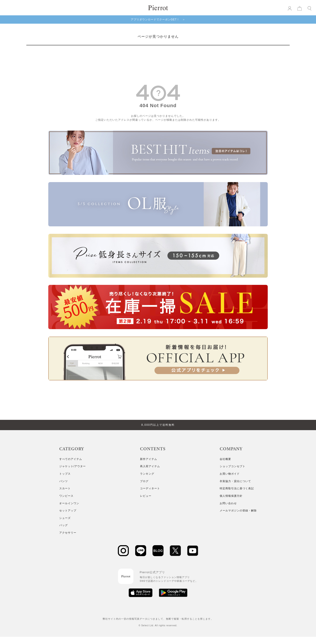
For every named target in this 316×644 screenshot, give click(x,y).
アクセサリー (68, 533)
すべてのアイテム (71, 459)
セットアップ (68, 511)
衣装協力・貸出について (235, 481)
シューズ (65, 518)
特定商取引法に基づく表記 (237, 488)
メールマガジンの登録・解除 (238, 511)
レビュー (146, 496)
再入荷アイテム (150, 466)
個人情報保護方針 (231, 496)
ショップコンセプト (233, 466)
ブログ (144, 481)
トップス (65, 474)
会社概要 (225, 459)
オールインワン (69, 503)
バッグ (64, 525)
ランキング (147, 474)
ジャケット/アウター (73, 466)
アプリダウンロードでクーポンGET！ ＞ (158, 20)
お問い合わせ (228, 503)
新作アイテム (149, 459)
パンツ (64, 481)
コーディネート (150, 488)
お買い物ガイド (230, 474)
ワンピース (66, 496)
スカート (65, 488)
